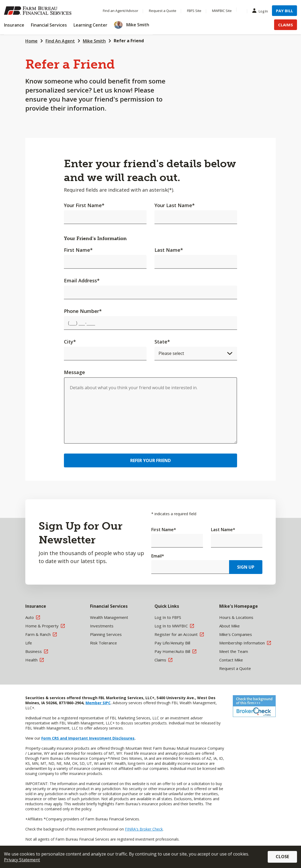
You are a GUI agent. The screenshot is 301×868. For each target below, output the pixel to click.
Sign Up (246, 567)
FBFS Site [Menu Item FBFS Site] (194, 11)
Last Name (169, 250)
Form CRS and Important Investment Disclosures (88, 738)
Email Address (82, 280)
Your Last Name (175, 205)
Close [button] (282, 857)
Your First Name (84, 205)
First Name (78, 250)
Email (158, 556)
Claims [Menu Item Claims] (286, 25)
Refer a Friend (129, 41)
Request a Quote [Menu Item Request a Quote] (163, 11)
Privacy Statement (22, 860)
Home (31, 41)
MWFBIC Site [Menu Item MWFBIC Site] (222, 11)
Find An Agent (60, 41)
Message (74, 372)
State (162, 342)
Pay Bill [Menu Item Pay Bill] (284, 11)
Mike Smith (94, 41)
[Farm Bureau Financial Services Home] (39, 11)
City (70, 342)
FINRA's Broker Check (144, 829)
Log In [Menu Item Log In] (261, 11)
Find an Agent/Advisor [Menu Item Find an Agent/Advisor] (121, 11)
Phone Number (83, 311)
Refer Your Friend (150, 460)
